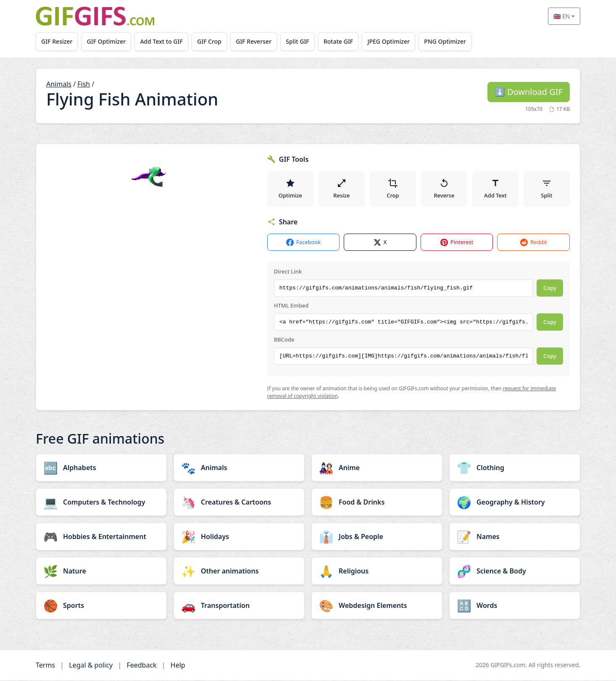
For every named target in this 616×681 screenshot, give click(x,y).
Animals (59, 84)
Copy (550, 289)
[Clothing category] (515, 468)
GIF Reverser (257, 41)
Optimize (290, 189)
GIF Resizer (57, 41)
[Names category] (515, 537)
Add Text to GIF (163, 41)
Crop (393, 189)
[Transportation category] (239, 606)
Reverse (444, 189)
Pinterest (457, 243)
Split (546, 189)
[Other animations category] (239, 572)
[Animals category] (239, 468)
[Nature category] (101, 572)
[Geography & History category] (515, 503)
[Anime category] (377, 468)
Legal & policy (91, 666)
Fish (84, 84)
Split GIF (301, 41)
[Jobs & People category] (377, 537)
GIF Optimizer (107, 41)
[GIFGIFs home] (95, 16)
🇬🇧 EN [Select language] (562, 16)
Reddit (533, 243)
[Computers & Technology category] (101, 503)
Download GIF (529, 92)
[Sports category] (101, 606)
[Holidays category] (239, 537)
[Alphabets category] (101, 468)
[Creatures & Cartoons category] (239, 503)
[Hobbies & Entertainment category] (101, 537)
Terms (45, 666)
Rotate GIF (342, 41)
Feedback (141, 666)
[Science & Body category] (515, 572)
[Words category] (515, 606)
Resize (341, 189)
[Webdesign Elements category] (377, 606)
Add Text (495, 189)
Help (178, 666)
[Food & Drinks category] (377, 503)
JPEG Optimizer (393, 41)
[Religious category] (377, 572)
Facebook (303, 243)
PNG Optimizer (450, 41)
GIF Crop (211, 41)
